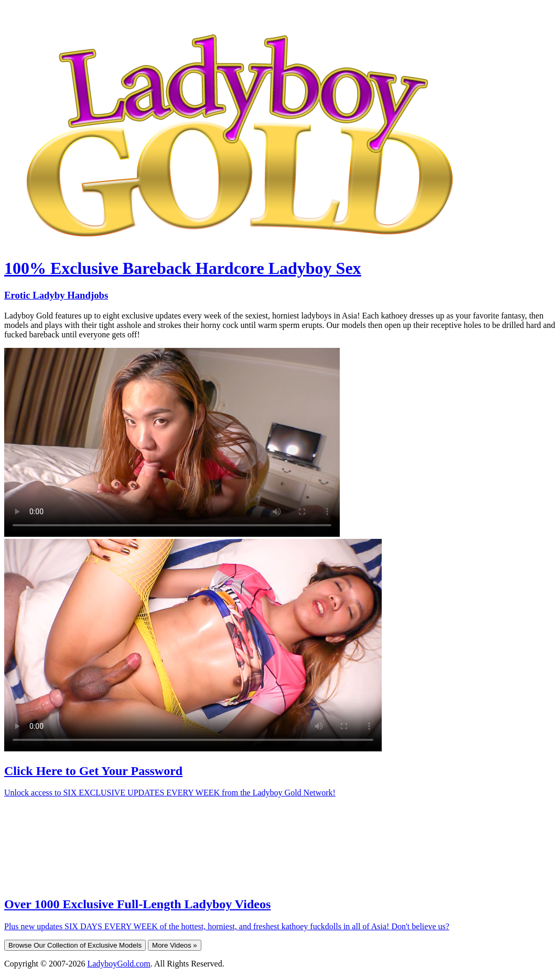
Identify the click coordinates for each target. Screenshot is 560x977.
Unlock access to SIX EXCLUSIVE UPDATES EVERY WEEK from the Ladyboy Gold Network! (170, 793)
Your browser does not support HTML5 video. (172, 442)
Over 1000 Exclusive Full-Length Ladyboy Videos (137, 904)
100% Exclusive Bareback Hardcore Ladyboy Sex (183, 268)
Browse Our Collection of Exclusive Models (75, 945)
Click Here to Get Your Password (93, 771)
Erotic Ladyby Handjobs (56, 295)
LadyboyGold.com (119, 964)
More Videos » (175, 945)
